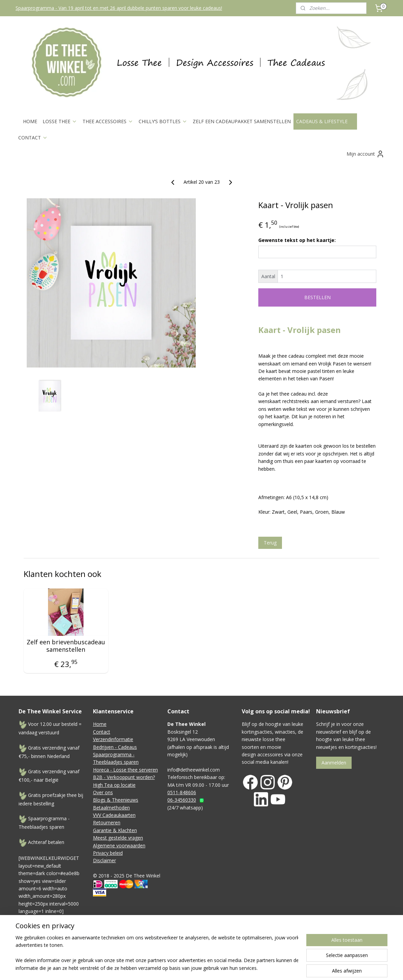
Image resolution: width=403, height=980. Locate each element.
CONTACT (33, 138)
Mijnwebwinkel (321, 946)
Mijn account (365, 154)
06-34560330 (182, 800)
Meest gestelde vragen (118, 838)
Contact (102, 732)
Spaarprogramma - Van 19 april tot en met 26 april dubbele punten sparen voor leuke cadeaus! (119, 8)
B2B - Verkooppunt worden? (124, 777)
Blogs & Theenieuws (116, 800)
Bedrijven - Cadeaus (115, 747)
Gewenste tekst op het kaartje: (297, 240)
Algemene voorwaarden (119, 845)
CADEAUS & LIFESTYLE (325, 121)
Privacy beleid (108, 853)
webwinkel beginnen (262, 946)
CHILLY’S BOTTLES (163, 121)
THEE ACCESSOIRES (108, 121)
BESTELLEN (317, 297)
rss (236, 946)
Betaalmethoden (111, 808)
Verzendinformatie (113, 739)
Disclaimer (104, 860)
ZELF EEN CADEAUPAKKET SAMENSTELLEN (242, 121)
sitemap (222, 946)
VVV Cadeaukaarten (114, 815)
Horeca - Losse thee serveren (125, 770)
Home (100, 724)
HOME (30, 121)
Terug (270, 543)
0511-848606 (182, 792)
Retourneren (107, 822)
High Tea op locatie (114, 785)
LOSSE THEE (60, 121)
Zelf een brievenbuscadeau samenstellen (66, 646)
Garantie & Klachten (115, 830)
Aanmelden (334, 763)
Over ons (103, 792)
